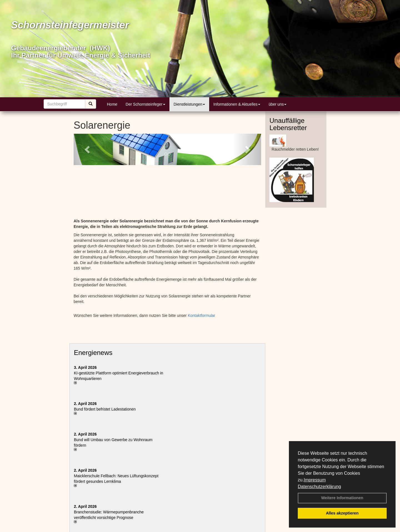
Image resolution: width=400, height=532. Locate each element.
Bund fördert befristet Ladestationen (105, 409)
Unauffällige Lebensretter (288, 124)
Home (112, 104)
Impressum (315, 480)
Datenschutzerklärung (319, 487)
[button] (88, 149)
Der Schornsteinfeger (145, 104)
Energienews (93, 353)
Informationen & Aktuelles (237, 104)
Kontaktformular (202, 315)
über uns (277, 104)
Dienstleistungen (189, 104)
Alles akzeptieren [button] (342, 513)
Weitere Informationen (342, 498)
